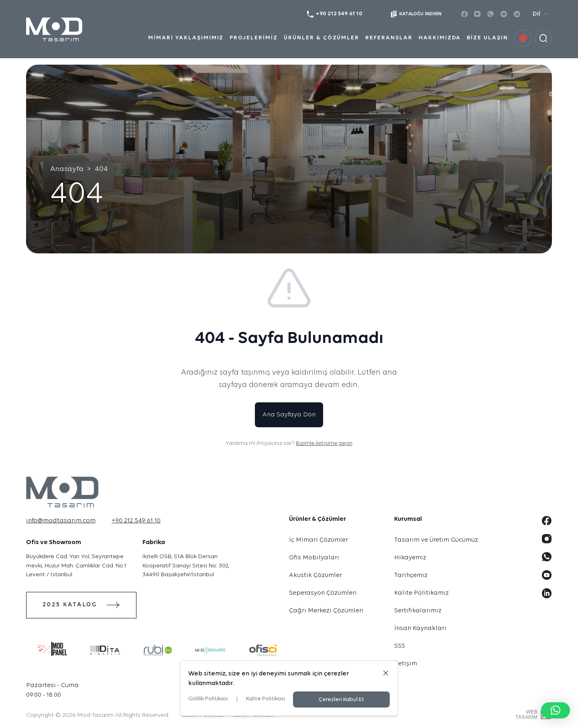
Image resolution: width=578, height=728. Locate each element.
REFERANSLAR (389, 38)
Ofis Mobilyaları (314, 558)
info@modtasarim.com (61, 521)
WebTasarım (526, 715)
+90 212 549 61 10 (136, 521)
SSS (400, 646)
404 (101, 169)
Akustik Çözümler (315, 575)
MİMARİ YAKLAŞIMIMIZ (186, 38)
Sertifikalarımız (418, 611)
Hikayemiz (410, 558)
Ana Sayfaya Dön (289, 415)
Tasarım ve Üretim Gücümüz (436, 540)
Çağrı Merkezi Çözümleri (326, 611)
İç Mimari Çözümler (319, 540)
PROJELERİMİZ (254, 38)
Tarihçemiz (411, 575)
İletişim (406, 664)
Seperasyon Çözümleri (323, 593)
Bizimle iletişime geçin (324, 444)
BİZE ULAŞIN (487, 38)
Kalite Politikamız (421, 593)
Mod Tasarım (96, 715)
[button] (556, 710)
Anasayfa (67, 169)
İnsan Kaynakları (420, 628)
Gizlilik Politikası (208, 699)
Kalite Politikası (266, 699)
